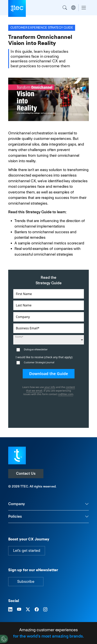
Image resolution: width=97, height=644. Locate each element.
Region (73, 8)
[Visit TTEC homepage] (17, 455)
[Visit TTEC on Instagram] (45, 609)
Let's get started (27, 551)
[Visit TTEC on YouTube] (19, 609)
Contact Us (26, 473)
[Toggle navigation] (84, 8)
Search (65, 8)
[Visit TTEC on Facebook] (37, 609)
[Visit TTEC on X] (28, 609)
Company (17, 504)
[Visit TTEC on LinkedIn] (10, 609)
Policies (15, 516)
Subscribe (26, 582)
